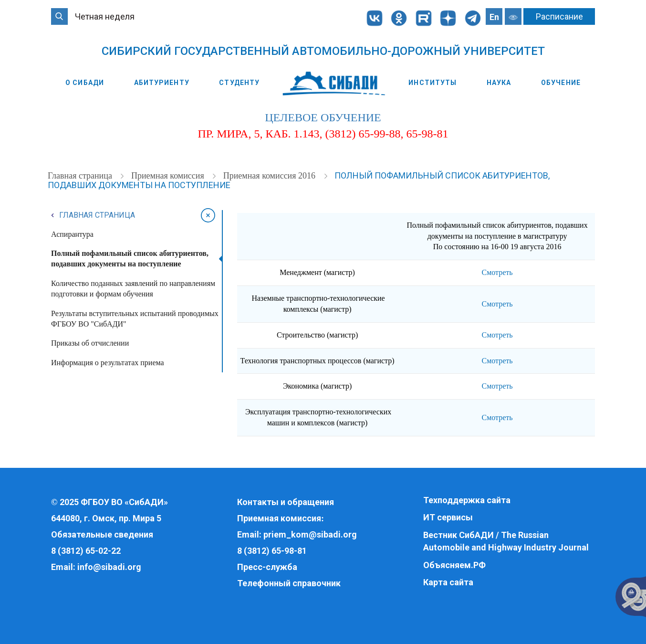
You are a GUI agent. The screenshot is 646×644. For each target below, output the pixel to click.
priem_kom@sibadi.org (310, 534)
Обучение (561, 83)
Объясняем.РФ (454, 565)
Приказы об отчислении (90, 343)
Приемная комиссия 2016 (271, 176)
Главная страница (81, 176)
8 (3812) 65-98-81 (272, 551)
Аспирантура (72, 234)
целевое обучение (323, 117)
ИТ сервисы (448, 517)
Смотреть (497, 272)
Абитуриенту (162, 83)
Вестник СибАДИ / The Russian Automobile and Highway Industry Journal (506, 541)
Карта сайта (448, 582)
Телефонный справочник (289, 583)
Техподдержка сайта (467, 500)
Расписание (559, 16)
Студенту (239, 83)
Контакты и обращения (286, 502)
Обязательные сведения (102, 534)
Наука (499, 83)
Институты (432, 83)
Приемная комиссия (169, 176)
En (494, 17)
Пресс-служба (267, 567)
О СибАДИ (85, 83)
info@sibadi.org (109, 567)
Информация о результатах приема (108, 363)
